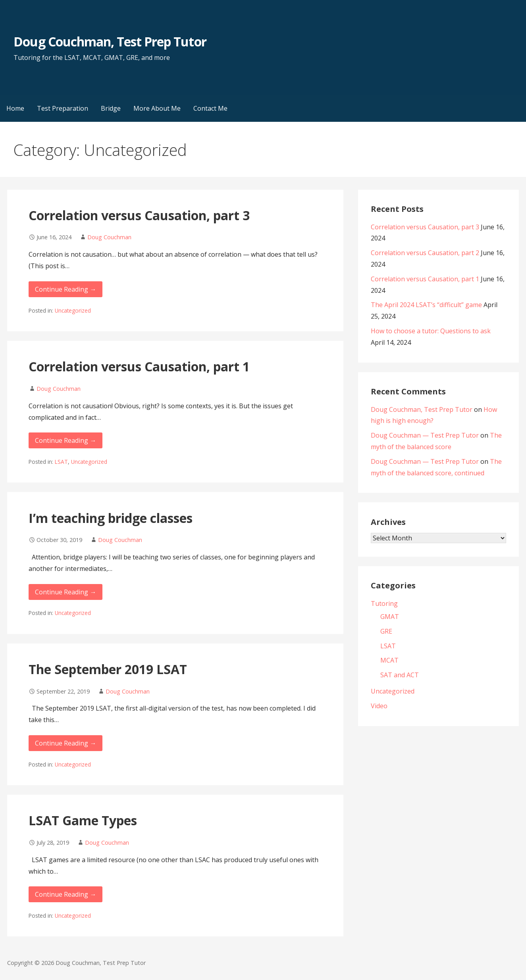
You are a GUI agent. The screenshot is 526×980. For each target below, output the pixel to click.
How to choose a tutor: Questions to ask (431, 331)
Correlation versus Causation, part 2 (425, 253)
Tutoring (384, 603)
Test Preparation (63, 108)
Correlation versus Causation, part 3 (139, 215)
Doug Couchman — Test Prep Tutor (425, 435)
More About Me (157, 108)
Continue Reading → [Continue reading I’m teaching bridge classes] (66, 592)
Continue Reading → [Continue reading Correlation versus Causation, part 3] (66, 289)
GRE (386, 631)
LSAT (61, 462)
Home (15, 108)
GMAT (390, 617)
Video (379, 706)
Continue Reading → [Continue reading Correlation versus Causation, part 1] (66, 440)
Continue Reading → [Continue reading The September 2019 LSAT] (66, 743)
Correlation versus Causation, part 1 (139, 366)
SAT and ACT (400, 675)
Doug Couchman (109, 237)
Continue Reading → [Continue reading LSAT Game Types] (66, 894)
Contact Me (210, 108)
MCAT (389, 660)
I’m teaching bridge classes (111, 518)
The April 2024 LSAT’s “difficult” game (426, 305)
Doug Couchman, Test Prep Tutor (110, 41)
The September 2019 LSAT (108, 669)
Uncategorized (73, 310)
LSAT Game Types (83, 820)
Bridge (111, 108)
